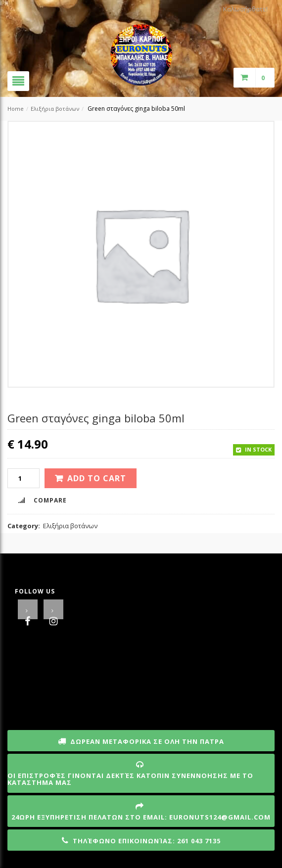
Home (16, 109)
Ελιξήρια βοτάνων (55, 109)
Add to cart (97, 478)
